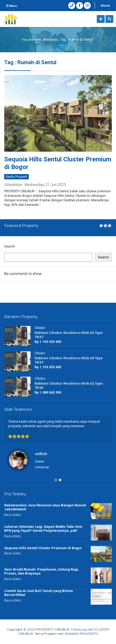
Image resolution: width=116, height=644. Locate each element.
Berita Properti (16, 177)
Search (9, 246)
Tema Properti (46, 634)
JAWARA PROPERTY (81, 634)
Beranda (50, 39)
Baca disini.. (13, 515)
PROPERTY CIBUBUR (53, 629)
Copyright (14, 629)
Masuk (105, 6)
